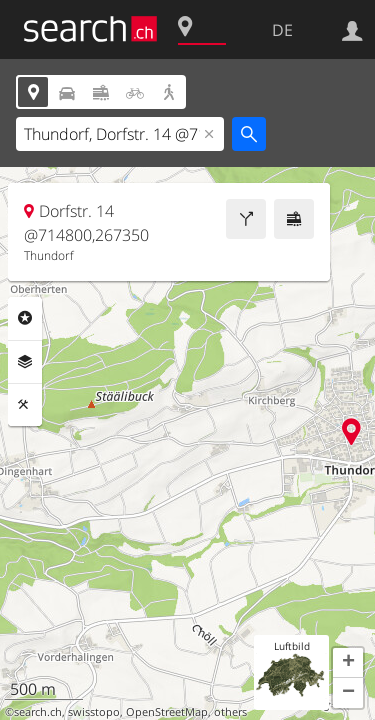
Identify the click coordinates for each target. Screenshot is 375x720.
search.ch (38, 712)
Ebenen (25, 362)
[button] (348, 663)
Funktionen (25, 405)
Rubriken (25, 318)
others (230, 712)
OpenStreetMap (167, 712)
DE (282, 30)
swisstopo (94, 712)
